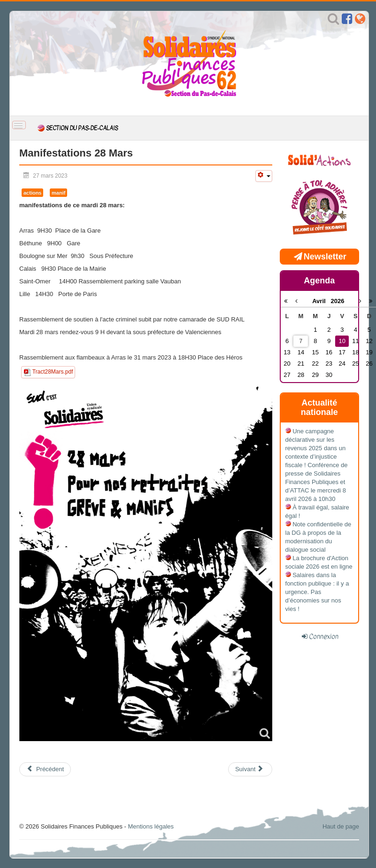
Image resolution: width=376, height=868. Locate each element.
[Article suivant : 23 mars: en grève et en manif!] (250, 769)
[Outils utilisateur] (264, 176)
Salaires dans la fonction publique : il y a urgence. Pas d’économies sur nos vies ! (317, 592)
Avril (321, 301)
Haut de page (341, 826)
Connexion (324, 636)
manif (58, 193)
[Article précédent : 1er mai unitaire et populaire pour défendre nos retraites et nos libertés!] (45, 769)
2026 (337, 301)
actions (32, 193)
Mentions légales (151, 826)
